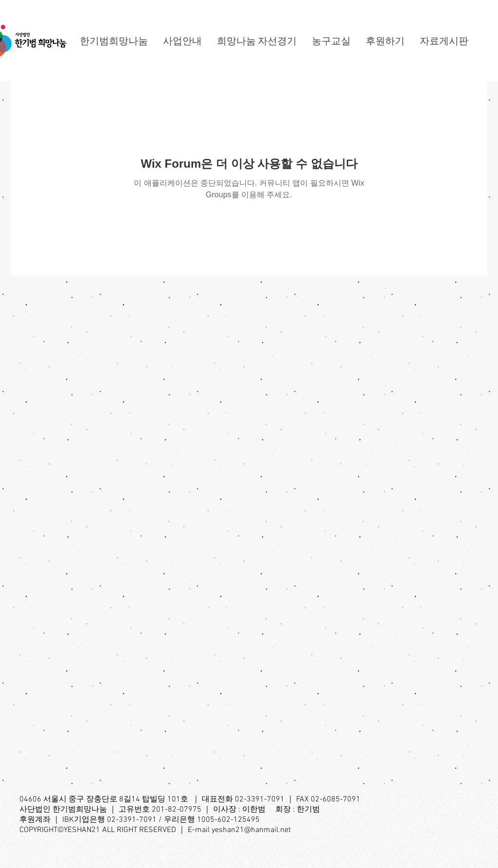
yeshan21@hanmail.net (251, 830)
